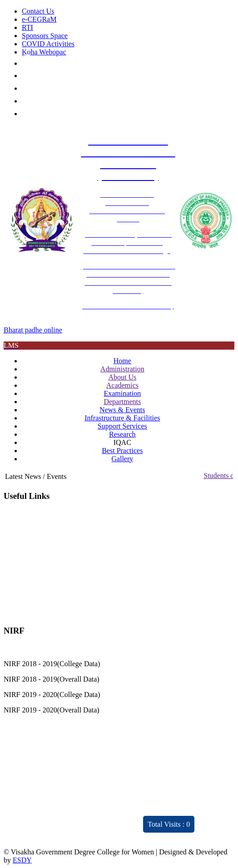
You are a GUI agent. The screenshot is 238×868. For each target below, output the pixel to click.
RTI (27, 27)
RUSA (13, 560)
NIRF (12, 591)
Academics (122, 385)
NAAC (14, 529)
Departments (122, 402)
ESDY (22, 860)
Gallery (122, 459)
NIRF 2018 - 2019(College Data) (52, 664)
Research (122, 434)
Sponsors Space (45, 36)
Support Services (122, 426)
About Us (122, 377)
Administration (122, 369)
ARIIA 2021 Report (110, 831)
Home (122, 361)
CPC (10, 544)
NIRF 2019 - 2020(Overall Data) (52, 710)
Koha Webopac (44, 52)
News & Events (122, 410)
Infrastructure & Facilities (122, 418)
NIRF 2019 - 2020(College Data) (52, 695)
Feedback (106, 770)
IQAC (12, 514)
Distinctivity (41, 811)
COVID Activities (48, 44)
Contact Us (38, 11)
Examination (122, 393)
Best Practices (122, 451)
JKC (10, 575)
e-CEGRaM (39, 19)
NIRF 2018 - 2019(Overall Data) (52, 679)
